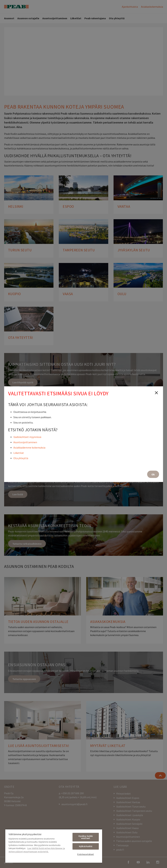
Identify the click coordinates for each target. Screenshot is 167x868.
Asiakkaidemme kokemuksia (29, 447)
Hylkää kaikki (86, 846)
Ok (153, 474)
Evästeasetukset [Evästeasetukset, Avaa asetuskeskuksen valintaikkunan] (86, 854)
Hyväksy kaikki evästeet (86, 837)
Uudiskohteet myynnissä (27, 437)
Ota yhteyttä (21, 458)
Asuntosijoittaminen (25, 442)
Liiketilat (19, 453)
